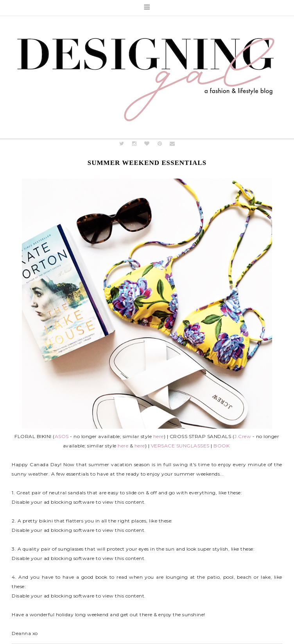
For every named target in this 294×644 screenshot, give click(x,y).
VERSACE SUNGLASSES (180, 446)
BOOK (221, 446)
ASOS (62, 436)
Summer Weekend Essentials (147, 163)
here (159, 436)
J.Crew (243, 436)
